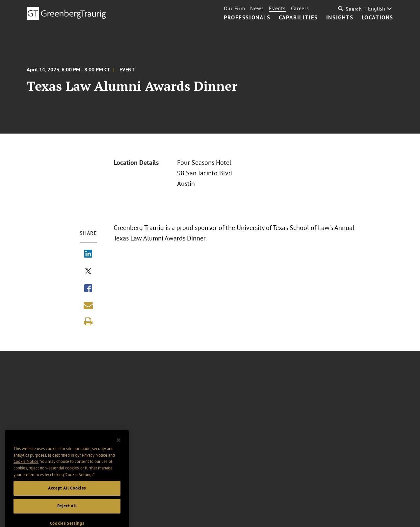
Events (277, 8)
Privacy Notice (95, 461)
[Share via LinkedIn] (88, 254)
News (257, 8)
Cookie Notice (26, 467)
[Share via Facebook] (88, 289)
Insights (340, 18)
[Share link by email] (88, 305)
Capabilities (298, 18)
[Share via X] (88, 272)
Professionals (247, 18)
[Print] (88, 321)
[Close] (118, 446)
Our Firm (235, 8)
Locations (378, 18)
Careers (300, 8)
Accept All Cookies (67, 494)
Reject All (67, 511)
